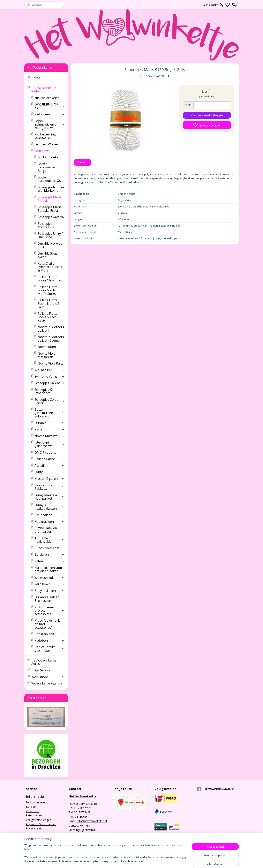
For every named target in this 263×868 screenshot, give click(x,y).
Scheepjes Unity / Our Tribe (50, 235)
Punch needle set (47, 548)
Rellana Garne (50, 459)
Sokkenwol (50, 151)
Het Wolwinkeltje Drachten (216, 789)
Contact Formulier (80, 825)
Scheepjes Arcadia (51, 217)
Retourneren (34, 815)
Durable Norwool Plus (50, 245)
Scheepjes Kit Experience (44, 391)
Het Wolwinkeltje (83, 796)
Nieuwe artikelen (47, 98)
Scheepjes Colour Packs (50, 401)
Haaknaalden (50, 522)
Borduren (50, 554)
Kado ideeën (50, 114)
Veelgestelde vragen (39, 820)
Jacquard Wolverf (47, 144)
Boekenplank (50, 634)
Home (36, 78)
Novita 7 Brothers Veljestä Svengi (51, 339)
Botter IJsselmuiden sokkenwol (50, 413)
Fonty (50, 472)
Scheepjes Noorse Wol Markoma (51, 189)
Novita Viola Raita (51, 363)
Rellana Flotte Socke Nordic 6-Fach (49, 304)
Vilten (50, 561)
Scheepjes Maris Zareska (49, 199)
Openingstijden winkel (83, 830)
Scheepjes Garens (50, 383)
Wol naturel (50, 370)
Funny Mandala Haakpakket (50, 497)
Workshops (48, 677)
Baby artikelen (50, 591)
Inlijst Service (41, 670)
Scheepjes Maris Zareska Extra (49, 209)
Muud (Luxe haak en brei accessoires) (50, 624)
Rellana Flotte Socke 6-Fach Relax (48, 317)
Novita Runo (47, 347)
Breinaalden (50, 515)
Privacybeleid (34, 828)
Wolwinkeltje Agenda (47, 683)
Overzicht (83, 162)
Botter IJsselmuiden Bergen (47, 167)
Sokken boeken (49, 157)
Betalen (31, 807)
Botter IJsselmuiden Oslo (51, 179)
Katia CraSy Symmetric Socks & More (50, 267)
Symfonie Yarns (50, 376)
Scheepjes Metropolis (46, 225)
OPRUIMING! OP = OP (50, 106)
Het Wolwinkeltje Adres (44, 662)
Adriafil (50, 466)
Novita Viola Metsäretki (46, 355)
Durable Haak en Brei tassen (47, 599)
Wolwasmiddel (50, 578)
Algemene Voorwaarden (41, 824)
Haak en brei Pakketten (50, 487)
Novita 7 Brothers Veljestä (51, 329)
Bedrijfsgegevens (37, 802)
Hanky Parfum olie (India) (50, 649)
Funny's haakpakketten (50, 507)
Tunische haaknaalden (50, 540)
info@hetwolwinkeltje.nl (92, 821)
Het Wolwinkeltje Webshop (48, 90)
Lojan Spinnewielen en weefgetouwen (50, 124)
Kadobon (50, 640)
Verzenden (33, 811)
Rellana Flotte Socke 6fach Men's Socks (48, 290)
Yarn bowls (50, 584)
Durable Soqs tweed (47, 255)
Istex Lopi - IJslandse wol (50, 444)
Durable (50, 423)
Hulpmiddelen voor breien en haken (48, 569)
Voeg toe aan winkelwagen (207, 115)
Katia (50, 429)
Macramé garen (50, 479)
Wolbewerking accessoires (45, 136)
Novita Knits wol (50, 436)
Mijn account (214, 5)
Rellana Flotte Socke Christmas (50, 278)
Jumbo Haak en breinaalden (46, 530)
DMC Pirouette (45, 452)
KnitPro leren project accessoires (50, 611)
